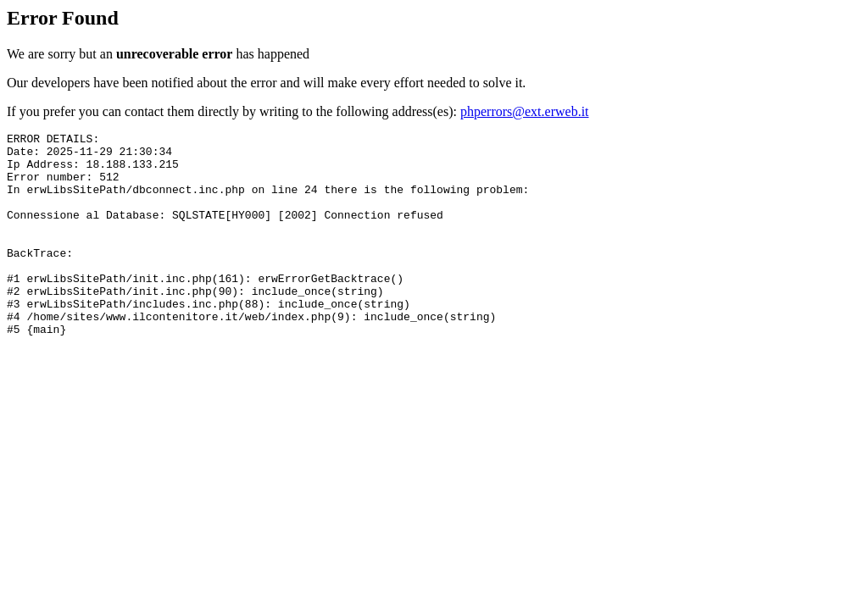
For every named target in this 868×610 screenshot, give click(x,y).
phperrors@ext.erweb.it (525, 111)
